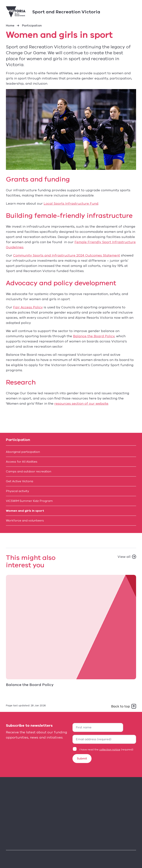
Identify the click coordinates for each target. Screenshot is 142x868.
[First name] (98, 727)
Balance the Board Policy (94, 336)
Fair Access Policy (28, 307)
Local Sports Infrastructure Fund (71, 204)
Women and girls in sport (25, 511)
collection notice (110, 750)
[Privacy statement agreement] (75, 749)
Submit (82, 759)
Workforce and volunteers (25, 521)
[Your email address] (104, 739)
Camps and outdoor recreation (29, 472)
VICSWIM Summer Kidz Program (29, 501)
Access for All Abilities (22, 462)
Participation (32, 26)
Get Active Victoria (20, 481)
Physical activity (17, 491)
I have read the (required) (106, 750)
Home (10, 26)
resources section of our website (81, 404)
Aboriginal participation (23, 452)
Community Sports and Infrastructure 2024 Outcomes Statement (67, 255)
